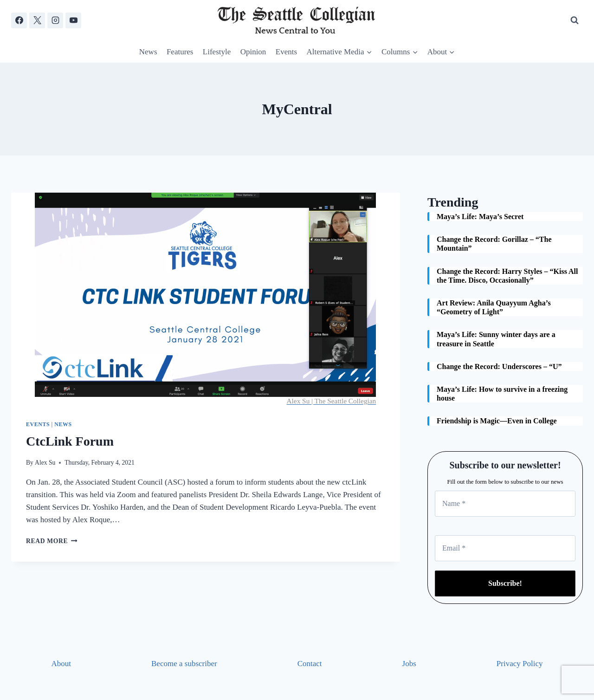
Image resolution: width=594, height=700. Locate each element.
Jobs (409, 664)
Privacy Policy (520, 664)
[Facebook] (19, 20)
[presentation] (206, 299)
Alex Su (45, 463)
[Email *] (505, 548)
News (148, 52)
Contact (310, 664)
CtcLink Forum (70, 441)
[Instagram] (55, 20)
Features (180, 52)
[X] (37, 20)
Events (286, 52)
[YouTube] (73, 20)
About (61, 664)
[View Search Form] (575, 20)
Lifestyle (217, 52)
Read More (52, 541)
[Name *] (505, 504)
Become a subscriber (184, 664)
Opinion (253, 52)
